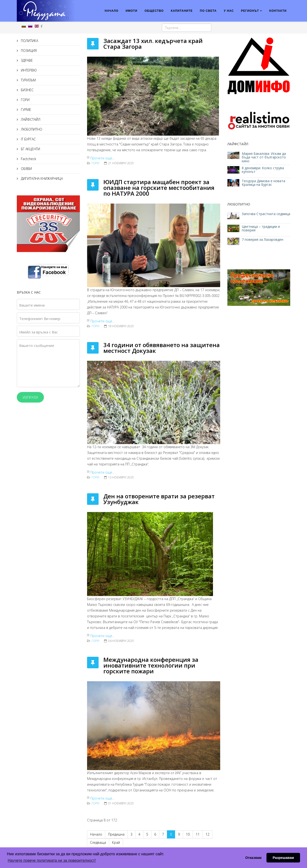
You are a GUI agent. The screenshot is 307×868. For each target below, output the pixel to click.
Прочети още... (102, 158)
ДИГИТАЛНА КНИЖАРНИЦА (41, 178)
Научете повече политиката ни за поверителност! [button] (52, 860)
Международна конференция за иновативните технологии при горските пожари (151, 665)
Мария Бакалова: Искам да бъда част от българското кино (264, 157)
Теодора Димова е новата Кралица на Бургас (263, 183)
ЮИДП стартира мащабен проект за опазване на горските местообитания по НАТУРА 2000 (159, 188)
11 (198, 834)
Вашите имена (32, 305)
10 (188, 834)
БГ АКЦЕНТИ (30, 149)
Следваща (98, 842)
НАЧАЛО (111, 11)
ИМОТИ (132, 11)
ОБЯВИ (26, 169)
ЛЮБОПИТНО (31, 129)
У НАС (229, 11)
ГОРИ (25, 100)
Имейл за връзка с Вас (38, 332)
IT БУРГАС (28, 139)
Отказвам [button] (253, 858)
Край (116, 842)
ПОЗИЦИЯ (28, 51)
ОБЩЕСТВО (154, 11)
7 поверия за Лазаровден (263, 239)
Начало (96, 834)
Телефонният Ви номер (40, 319)
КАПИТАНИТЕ (182, 11)
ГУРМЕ (26, 110)
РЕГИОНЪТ (250, 11)
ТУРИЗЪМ (28, 80)
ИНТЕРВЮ (28, 70)
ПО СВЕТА (208, 11)
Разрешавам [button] (283, 858)
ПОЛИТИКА (29, 41)
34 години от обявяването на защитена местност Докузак (162, 348)
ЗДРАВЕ (26, 60)
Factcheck (28, 159)
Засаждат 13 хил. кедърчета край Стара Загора (153, 44)
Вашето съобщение (37, 345)
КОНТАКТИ (278, 11)
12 (207, 834)
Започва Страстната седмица (266, 214)
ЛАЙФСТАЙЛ (30, 119)
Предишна (116, 834)
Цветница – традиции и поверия (261, 228)
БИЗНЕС (27, 90)
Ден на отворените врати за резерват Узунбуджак (159, 499)
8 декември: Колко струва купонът (263, 170)
